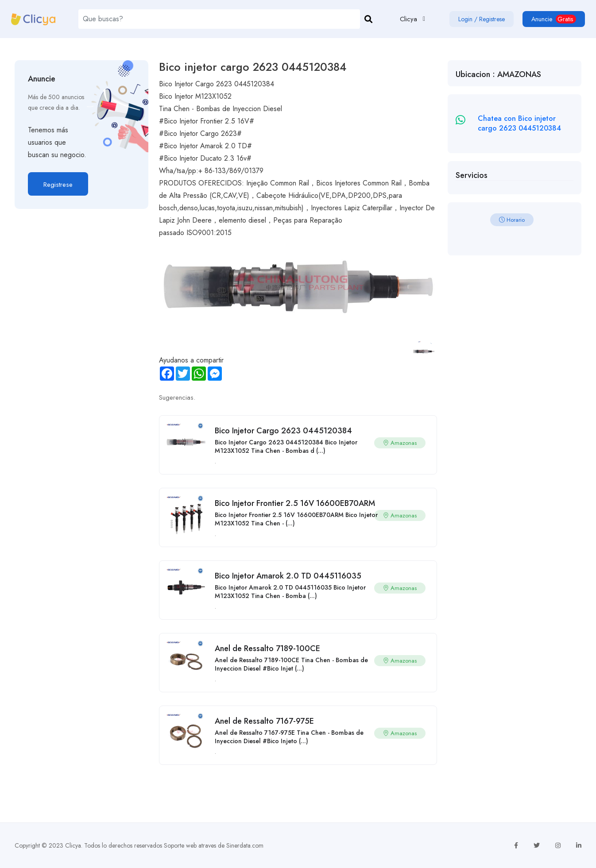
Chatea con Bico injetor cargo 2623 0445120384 (519, 123)
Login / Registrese (482, 19)
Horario (512, 220)
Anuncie (554, 19)
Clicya (73, 845)
